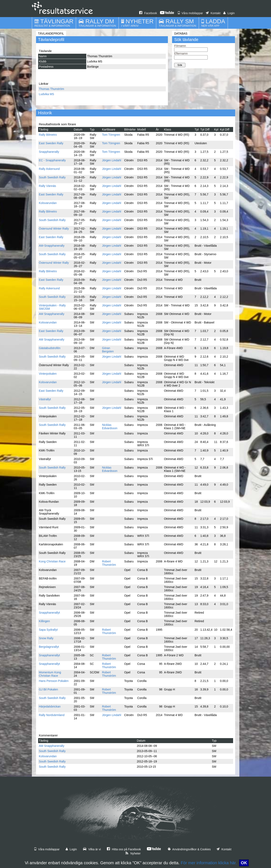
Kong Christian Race (52, 561)
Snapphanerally (49, 152)
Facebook (148, 13)
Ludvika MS (47, 94)
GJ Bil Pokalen (49, 689)
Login (229, 13)
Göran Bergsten (108, 350)
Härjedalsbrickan (50, 706)
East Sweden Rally (51, 143)
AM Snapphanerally (52, 314)
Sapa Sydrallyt (48, 630)
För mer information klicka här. (209, 863)
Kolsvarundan (48, 203)
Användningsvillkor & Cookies (189, 849)
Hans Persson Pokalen (54, 681)
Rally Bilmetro (48, 135)
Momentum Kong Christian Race (50, 674)
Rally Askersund (49, 169)
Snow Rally (46, 638)
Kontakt (213, 13)
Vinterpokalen (48, 374)
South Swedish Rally (52, 177)
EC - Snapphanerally (52, 160)
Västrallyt (45, 399)
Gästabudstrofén (50, 348)
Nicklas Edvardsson (110, 427)
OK (244, 863)
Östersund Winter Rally (54, 229)
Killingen (44, 621)
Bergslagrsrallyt (49, 647)
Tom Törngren (111, 135)
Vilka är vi (92, 849)
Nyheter (133, 853)
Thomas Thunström (52, 89)
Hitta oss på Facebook (124, 849)
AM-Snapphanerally (52, 246)
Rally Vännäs (48, 186)
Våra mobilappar (190, 13)
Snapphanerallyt (49, 613)
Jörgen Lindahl (112, 160)
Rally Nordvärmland (52, 715)
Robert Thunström (109, 563)
